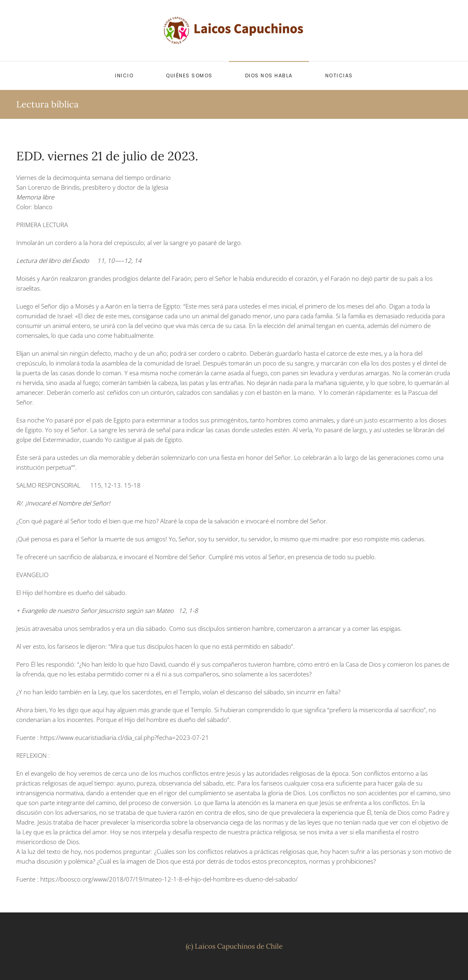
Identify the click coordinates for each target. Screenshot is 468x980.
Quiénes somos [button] (189, 75)
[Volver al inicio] (234, 31)
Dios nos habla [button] (269, 75)
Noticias (339, 75)
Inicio (124, 75)
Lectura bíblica (47, 104)
